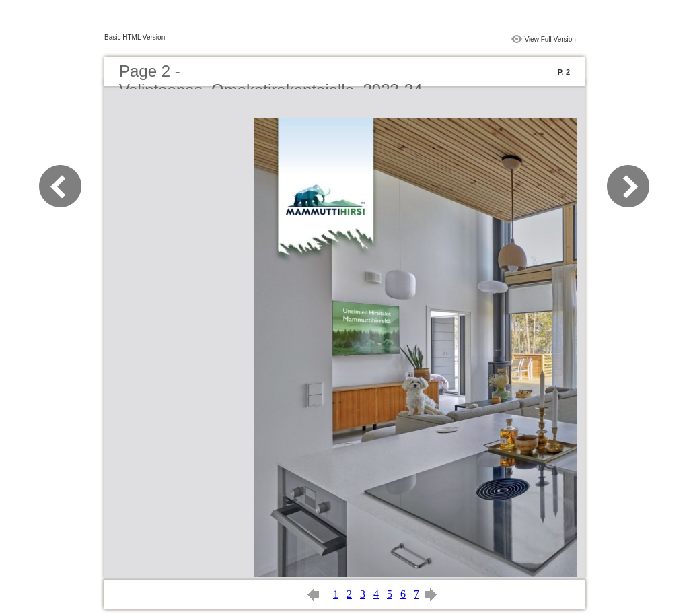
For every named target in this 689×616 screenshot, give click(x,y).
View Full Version (550, 39)
